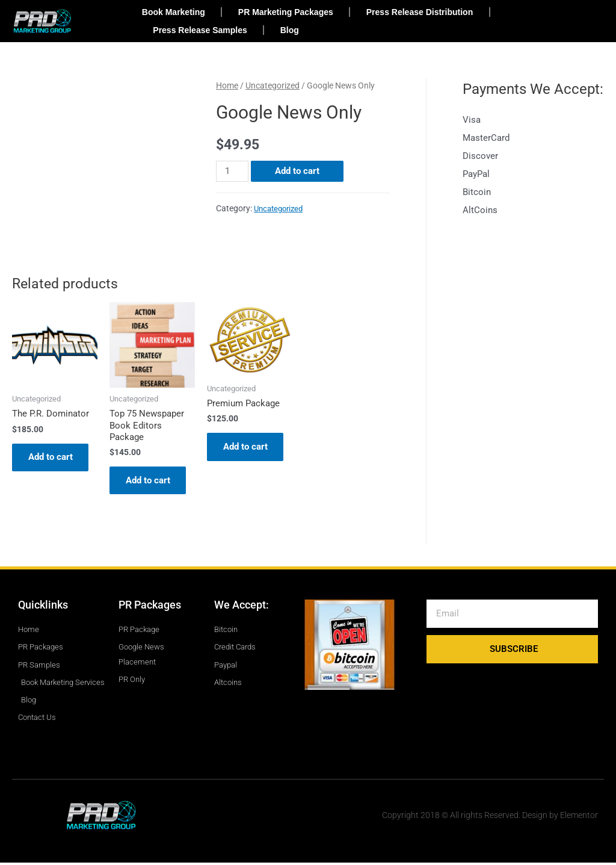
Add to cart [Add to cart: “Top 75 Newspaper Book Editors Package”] (150, 482)
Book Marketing (174, 12)
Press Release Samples (200, 30)
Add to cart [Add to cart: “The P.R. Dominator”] (52, 458)
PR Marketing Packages (286, 12)
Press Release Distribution (420, 12)
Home (227, 85)
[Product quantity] (232, 171)
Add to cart (297, 171)
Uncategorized (273, 85)
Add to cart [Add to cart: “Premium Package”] (247, 448)
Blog (290, 30)
